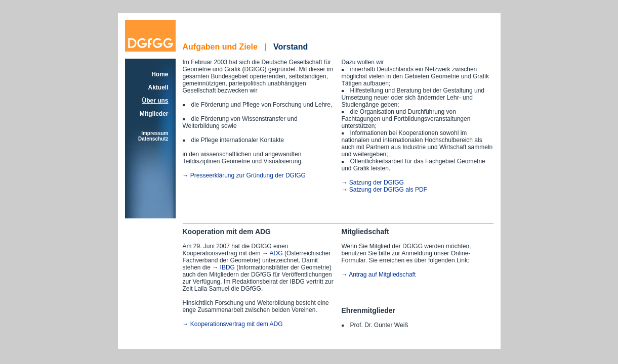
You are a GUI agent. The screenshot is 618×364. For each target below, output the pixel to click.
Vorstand (291, 47)
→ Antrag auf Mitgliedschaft (379, 275)
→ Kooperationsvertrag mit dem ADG (233, 324)
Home (160, 74)
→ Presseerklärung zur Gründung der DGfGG (244, 175)
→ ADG (273, 253)
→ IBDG (223, 267)
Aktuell (158, 87)
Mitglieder (154, 114)
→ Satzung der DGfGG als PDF (384, 190)
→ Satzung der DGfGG (373, 183)
